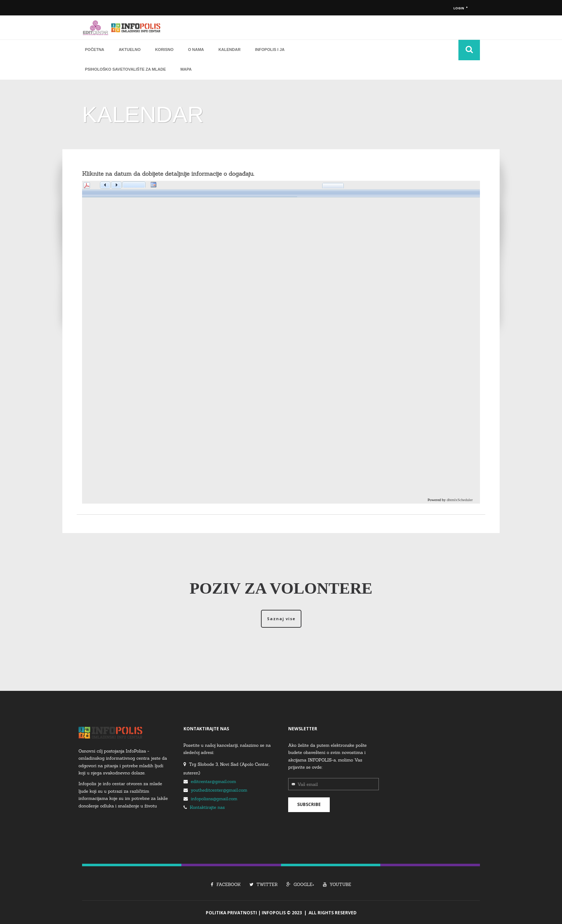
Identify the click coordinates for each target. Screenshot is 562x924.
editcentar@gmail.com (213, 781)
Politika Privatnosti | (234, 912)
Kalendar (229, 49)
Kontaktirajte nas (207, 807)
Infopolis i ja (270, 49)
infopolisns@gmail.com (214, 798)
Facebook (226, 884)
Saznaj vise (281, 618)
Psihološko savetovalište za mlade (125, 69)
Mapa (186, 69)
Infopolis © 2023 (282, 912)
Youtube (337, 884)
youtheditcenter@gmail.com (219, 789)
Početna (95, 49)
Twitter (264, 884)
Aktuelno (130, 49)
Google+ (300, 884)
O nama (196, 49)
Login (459, 8)
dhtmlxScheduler (460, 499)
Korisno (164, 49)
